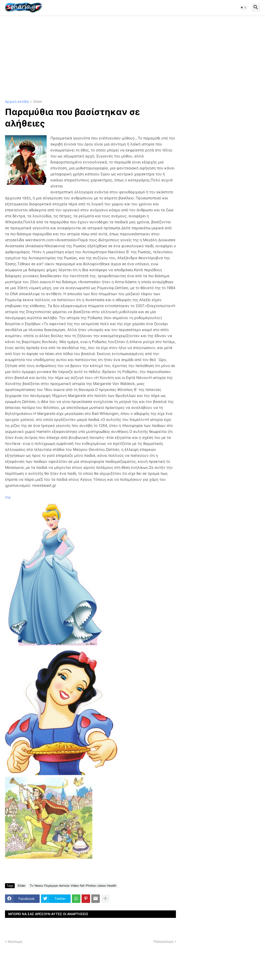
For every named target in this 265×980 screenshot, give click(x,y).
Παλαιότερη (163, 941)
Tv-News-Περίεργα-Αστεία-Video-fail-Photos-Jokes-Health (73, 886)
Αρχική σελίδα (17, 102)
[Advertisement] (132, 57)
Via (8, 497)
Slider (38, 102)
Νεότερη (15, 941)
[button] (244, 7)
